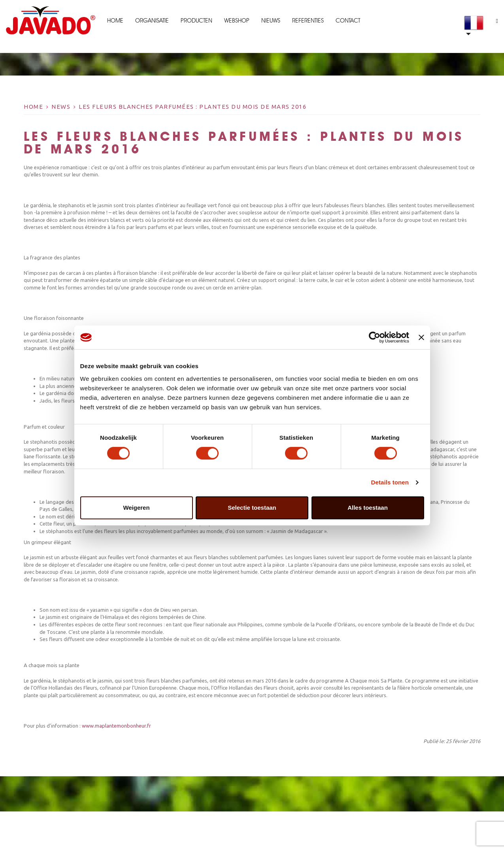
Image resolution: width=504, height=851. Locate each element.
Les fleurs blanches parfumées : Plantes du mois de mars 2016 (193, 107)
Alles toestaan (368, 508)
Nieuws (271, 21)
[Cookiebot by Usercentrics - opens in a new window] (375, 337)
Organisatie (152, 21)
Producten (196, 21)
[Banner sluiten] (421, 337)
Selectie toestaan (252, 508)
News (61, 107)
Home (115, 21)
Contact (348, 21)
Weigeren (136, 508)
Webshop (237, 21)
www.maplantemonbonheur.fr (116, 726)
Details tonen (390, 482)
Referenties (308, 21)
